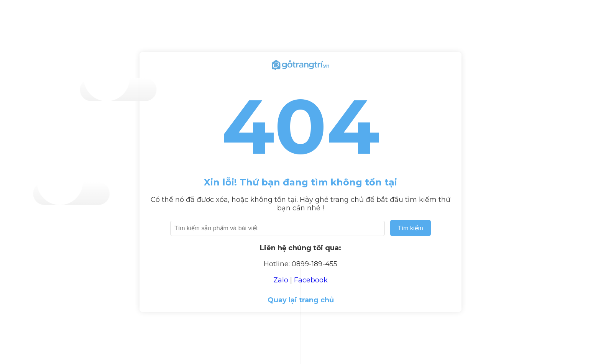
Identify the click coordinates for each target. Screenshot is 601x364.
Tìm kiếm (411, 228)
